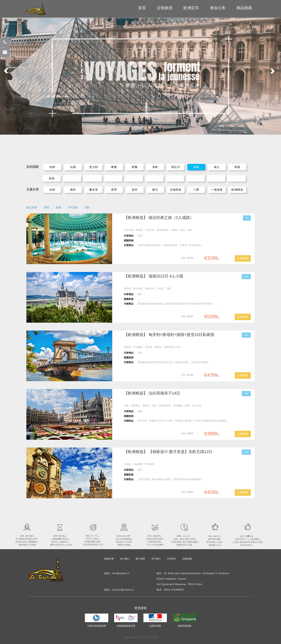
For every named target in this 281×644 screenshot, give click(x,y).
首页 (142, 8)
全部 (52, 167)
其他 (52, 178)
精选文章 (109, 559)
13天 (246, 335)
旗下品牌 (140, 559)
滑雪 (114, 190)
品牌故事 (187, 559)
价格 (59, 207)
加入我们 (125, 559)
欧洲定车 (191, 8)
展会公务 (218, 8)
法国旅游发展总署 (126, 626)
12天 (246, 277)
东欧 (155, 167)
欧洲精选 (237, 190)
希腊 (114, 167)
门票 (196, 190)
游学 (135, 190)
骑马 (155, 190)
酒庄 (73, 190)
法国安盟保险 (184, 626)
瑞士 (217, 167)
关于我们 (156, 559)
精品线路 (244, 8)
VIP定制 (73, 207)
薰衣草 (94, 190)
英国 (237, 167)
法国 (73, 167)
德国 (196, 167)
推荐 (46, 207)
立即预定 (243, 258)
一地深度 (217, 190)
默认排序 (32, 207)
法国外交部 (155, 626)
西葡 (135, 167)
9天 (247, 218)
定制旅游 (165, 8)
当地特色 (176, 190)
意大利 (94, 167)
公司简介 (172, 559)
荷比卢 (176, 167)
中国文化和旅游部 (97, 626)
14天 (246, 394)
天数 (87, 207)
